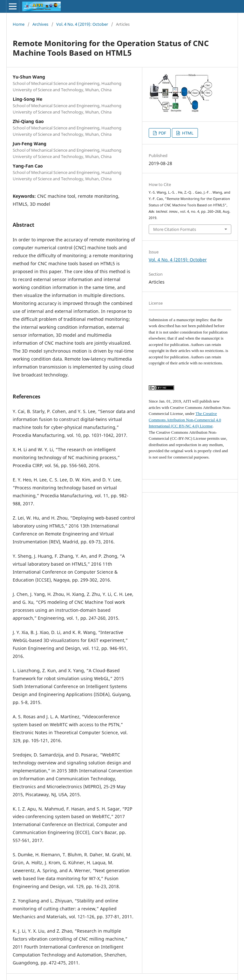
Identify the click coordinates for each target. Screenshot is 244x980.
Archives (40, 24)
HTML (187, 133)
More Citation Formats (175, 229)
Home (19, 24)
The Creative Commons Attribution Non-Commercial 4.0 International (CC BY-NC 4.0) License (185, 420)
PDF (162, 133)
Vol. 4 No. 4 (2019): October (82, 24)
